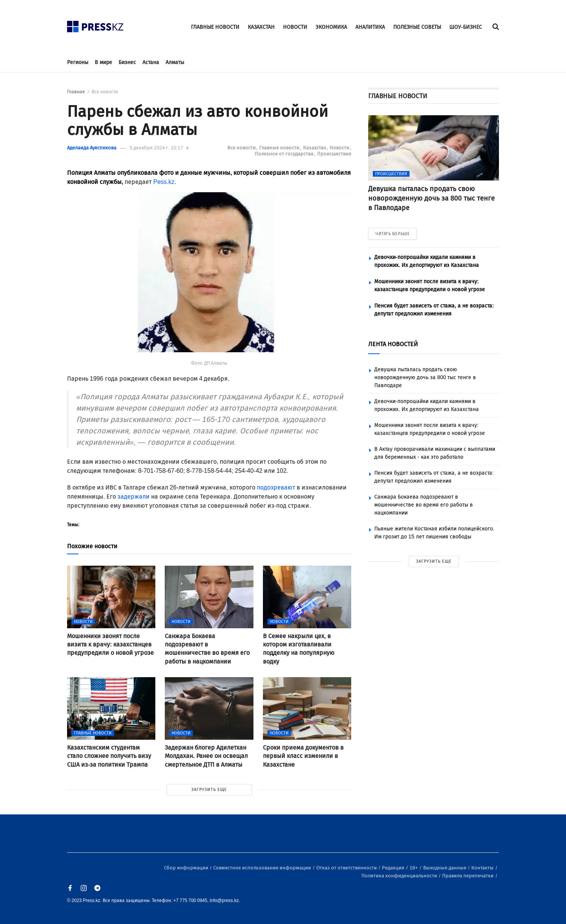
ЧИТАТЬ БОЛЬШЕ (392, 234)
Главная (76, 92)
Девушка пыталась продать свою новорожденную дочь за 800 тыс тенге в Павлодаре (425, 377)
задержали (134, 497)
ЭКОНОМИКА (331, 27)
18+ (414, 868)
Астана (151, 62)
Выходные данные (445, 868)
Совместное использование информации (263, 868)
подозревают (276, 487)
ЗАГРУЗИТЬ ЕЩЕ (209, 790)
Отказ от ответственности (347, 868)
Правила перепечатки (468, 876)
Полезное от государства (285, 154)
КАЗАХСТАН (261, 27)
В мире (103, 62)
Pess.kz (164, 182)
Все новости (105, 92)
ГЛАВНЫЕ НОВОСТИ (215, 27)
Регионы (78, 62)
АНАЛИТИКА (370, 27)
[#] (95, 24)
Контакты (483, 868)
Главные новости (280, 148)
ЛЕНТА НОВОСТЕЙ (393, 344)
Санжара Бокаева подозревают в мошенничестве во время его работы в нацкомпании (424, 505)
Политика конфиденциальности (400, 876)
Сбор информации (187, 868)
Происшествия (334, 154)
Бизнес (127, 62)
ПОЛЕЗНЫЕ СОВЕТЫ (417, 27)
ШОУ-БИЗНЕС (466, 27)
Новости (340, 148)
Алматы (175, 62)
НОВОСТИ (295, 27)
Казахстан (315, 148)
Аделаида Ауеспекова (92, 148)
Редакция (394, 868)
